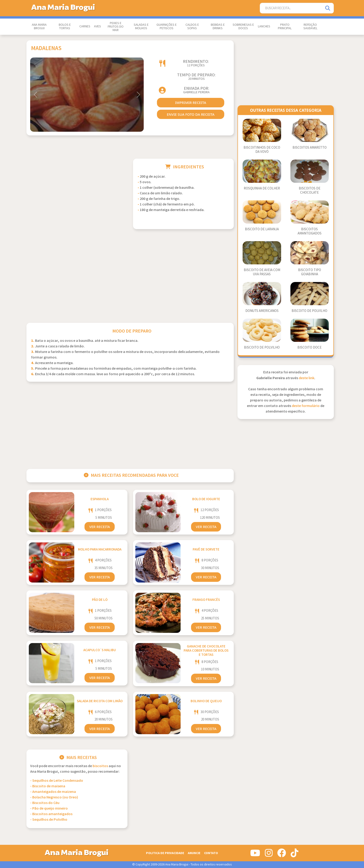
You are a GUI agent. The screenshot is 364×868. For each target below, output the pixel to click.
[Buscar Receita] (291, 8)
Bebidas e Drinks (218, 27)
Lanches (264, 26)
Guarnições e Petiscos (167, 27)
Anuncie (194, 853)
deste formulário (306, 406)
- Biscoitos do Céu (45, 803)
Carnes (85, 26)
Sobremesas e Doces (243, 27)
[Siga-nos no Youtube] (255, 855)
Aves (97, 26)
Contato (211, 853)
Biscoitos (100, 766)
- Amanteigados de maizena (53, 792)
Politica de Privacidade (165, 853)
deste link (307, 378)
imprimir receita (191, 102)
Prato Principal (285, 27)
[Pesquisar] (328, 8)
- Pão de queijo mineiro (49, 809)
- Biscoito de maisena (48, 786)
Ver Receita (99, 527)
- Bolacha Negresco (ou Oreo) (54, 797)
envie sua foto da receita (191, 114)
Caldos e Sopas (192, 27)
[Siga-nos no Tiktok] (294, 855)
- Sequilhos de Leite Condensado (57, 781)
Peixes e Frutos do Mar (116, 27)
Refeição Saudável (310, 27)
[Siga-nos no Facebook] (282, 855)
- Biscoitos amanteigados (51, 814)
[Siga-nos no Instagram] (269, 855)
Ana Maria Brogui (39, 27)
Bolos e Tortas (65, 27)
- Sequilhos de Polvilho (49, 820)
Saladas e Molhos (141, 27)
